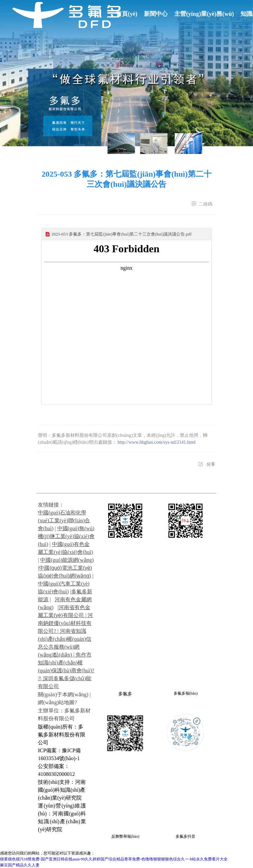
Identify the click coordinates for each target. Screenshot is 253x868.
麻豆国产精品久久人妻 (20, 865)
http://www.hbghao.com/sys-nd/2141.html (157, 442)
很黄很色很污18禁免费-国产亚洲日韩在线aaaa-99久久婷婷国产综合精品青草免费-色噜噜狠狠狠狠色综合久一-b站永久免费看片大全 (114, 859)
